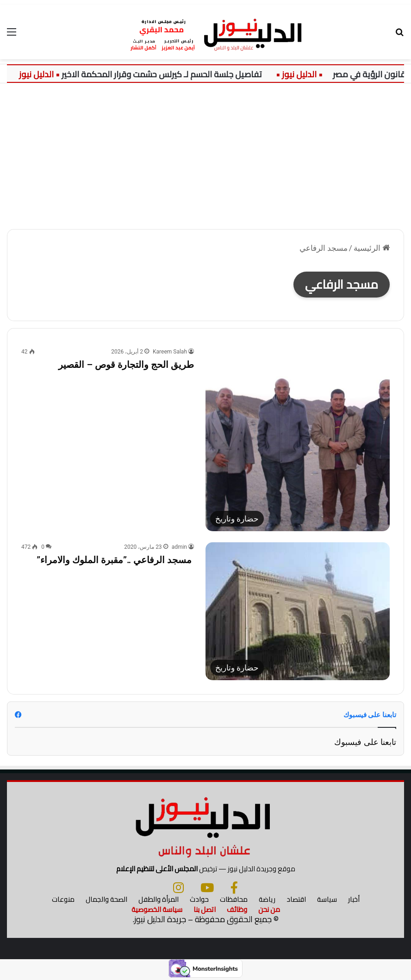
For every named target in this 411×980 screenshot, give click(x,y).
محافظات (234, 900)
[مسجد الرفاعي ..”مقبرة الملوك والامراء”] (298, 611)
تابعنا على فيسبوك (365, 742)
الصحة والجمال (106, 900)
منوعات (63, 900)
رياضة (267, 900)
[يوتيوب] (207, 888)
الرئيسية (372, 248)
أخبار (354, 900)
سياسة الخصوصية (157, 910)
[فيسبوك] (234, 888)
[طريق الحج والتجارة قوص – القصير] (298, 439)
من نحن (269, 910)
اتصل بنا (205, 910)
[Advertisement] (205, 153)
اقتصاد (296, 900)
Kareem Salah (170, 352)
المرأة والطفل (159, 900)
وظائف (237, 910)
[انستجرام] (178, 888)
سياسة (327, 900)
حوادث (199, 900)
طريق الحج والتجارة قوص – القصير (126, 365)
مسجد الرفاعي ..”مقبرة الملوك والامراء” (115, 560)
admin (179, 547)
